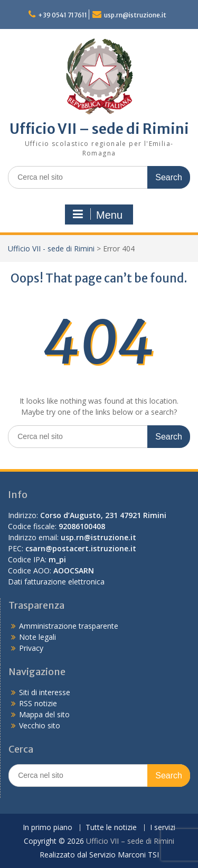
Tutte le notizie (111, 828)
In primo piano (48, 828)
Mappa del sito (44, 714)
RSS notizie (38, 703)
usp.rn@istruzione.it (135, 15)
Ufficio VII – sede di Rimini (99, 129)
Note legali (37, 637)
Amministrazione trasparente (69, 626)
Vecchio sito (40, 725)
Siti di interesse (45, 692)
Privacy (31, 648)
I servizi (163, 828)
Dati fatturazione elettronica (56, 582)
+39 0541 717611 (63, 15)
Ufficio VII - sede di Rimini (51, 248)
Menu (98, 214)
